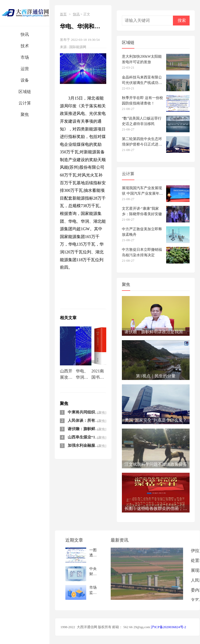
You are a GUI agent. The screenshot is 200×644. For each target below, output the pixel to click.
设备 (25, 80)
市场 (25, 57)
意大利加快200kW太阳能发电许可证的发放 (142, 59)
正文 (87, 14)
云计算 (25, 103)
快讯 (25, 34)
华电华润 (94, 282)
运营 (25, 69)
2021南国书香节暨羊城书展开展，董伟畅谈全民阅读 (98, 375)
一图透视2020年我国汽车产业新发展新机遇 (93, 553)
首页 (63, 14)
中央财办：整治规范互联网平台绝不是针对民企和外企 (93, 571)
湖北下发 (86, 289)
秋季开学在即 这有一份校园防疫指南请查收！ (142, 101)
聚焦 (25, 114)
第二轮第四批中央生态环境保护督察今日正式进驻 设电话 (142, 142)
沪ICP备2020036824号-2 (168, 627)
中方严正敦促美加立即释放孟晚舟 (142, 232)
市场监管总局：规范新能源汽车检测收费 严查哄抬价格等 (93, 590)
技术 (25, 46)
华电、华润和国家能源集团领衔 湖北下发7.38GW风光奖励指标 (83, 375)
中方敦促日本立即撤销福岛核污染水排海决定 (142, 252)
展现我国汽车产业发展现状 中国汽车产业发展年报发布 (142, 191)
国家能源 (68, 289)
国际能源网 (78, 47)
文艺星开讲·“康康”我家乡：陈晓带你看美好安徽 (142, 211)
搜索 (182, 20)
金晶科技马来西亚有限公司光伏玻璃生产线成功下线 (142, 80)
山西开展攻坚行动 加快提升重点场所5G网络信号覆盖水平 (67, 375)
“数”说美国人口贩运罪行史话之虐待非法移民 (142, 121)
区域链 (25, 92)
